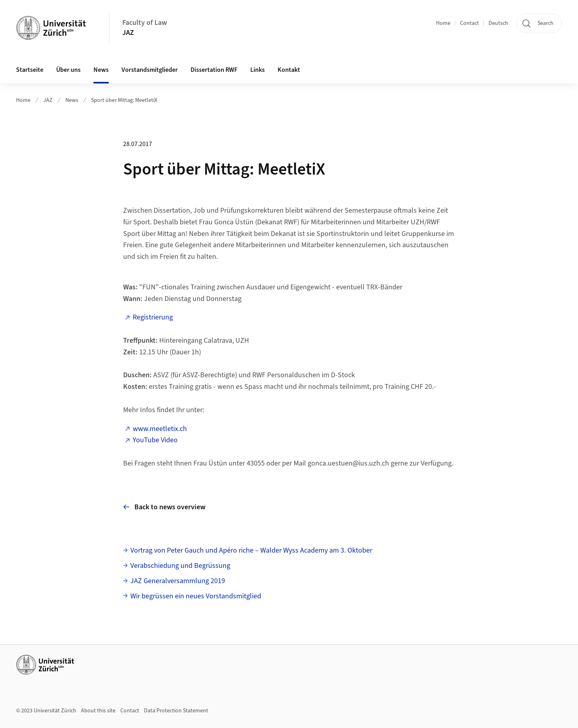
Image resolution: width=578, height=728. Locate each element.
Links (258, 70)
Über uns (68, 70)
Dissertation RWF (214, 70)
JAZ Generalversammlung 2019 (178, 581)
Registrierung (153, 317)
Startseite (30, 70)
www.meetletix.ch (160, 429)
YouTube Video (155, 440)
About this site (98, 711)
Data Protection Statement (176, 711)
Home (443, 23)
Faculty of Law (145, 23)
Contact (469, 23)
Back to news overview (164, 507)
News (101, 70)
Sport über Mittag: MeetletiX (124, 100)
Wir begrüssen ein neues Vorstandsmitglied (196, 596)
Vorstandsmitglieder (150, 70)
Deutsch (498, 23)
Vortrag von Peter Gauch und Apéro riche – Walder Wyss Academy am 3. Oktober (251, 550)
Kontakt (289, 70)
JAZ (128, 33)
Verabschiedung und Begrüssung (180, 566)
